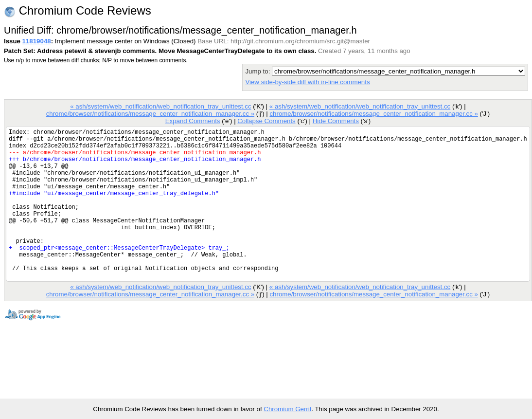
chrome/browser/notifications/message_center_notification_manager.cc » (150, 114)
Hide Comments (336, 121)
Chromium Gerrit (287, 409)
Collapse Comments (266, 121)
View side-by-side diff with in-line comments (307, 82)
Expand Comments (193, 121)
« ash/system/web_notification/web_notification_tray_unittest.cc (160, 106)
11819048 (37, 41)
